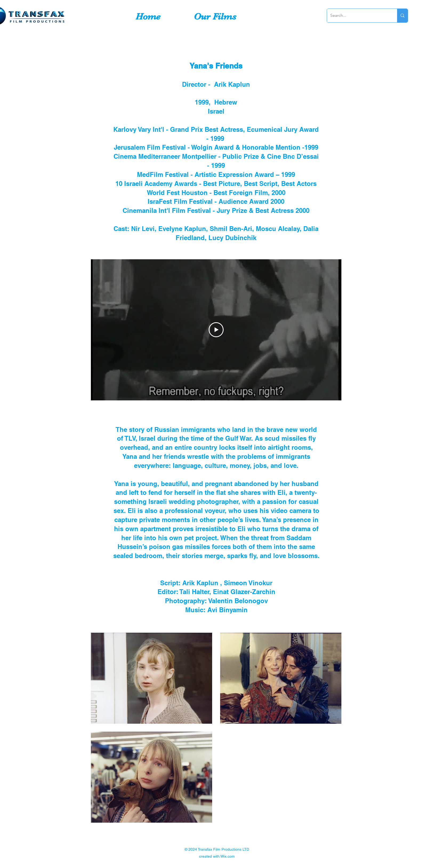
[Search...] (358, 16)
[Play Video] (216, 330)
